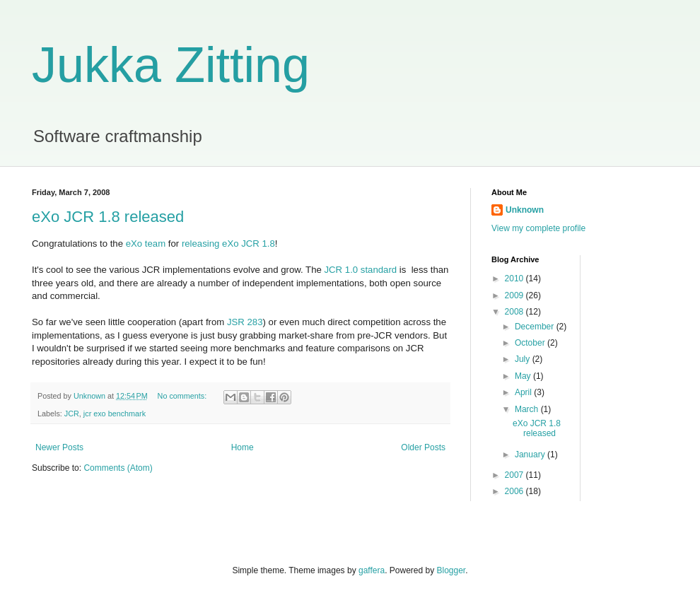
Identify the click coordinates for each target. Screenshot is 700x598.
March (528, 409)
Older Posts (423, 447)
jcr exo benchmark (115, 414)
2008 (515, 312)
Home (243, 447)
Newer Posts (59, 447)
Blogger (451, 570)
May (524, 376)
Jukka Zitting (171, 65)
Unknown (525, 210)
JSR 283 (245, 322)
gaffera (372, 570)
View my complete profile (538, 228)
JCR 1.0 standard (361, 270)
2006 (515, 491)
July (524, 359)
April (524, 392)
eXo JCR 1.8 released (108, 217)
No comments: (183, 396)
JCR (72, 414)
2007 (515, 475)
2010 (515, 279)
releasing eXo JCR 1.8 (228, 244)
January (531, 455)
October (531, 343)
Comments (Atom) (118, 468)
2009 (515, 295)
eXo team (146, 244)
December (536, 327)
